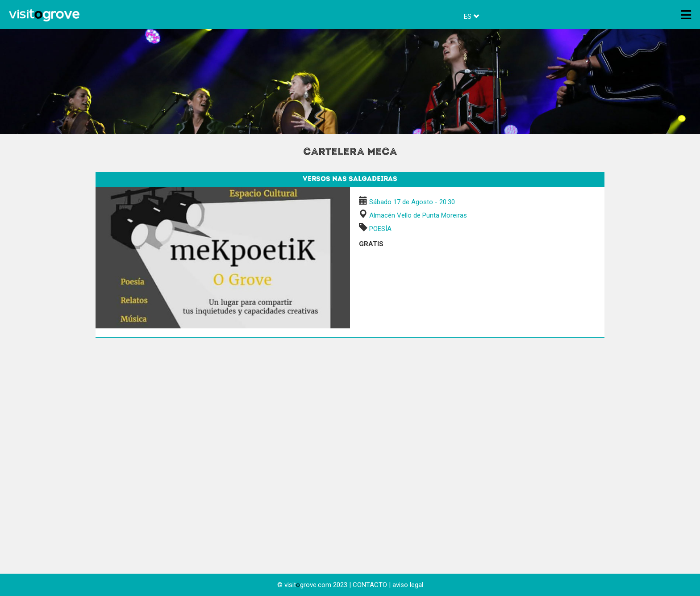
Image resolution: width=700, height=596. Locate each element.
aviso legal (408, 585)
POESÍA (380, 229)
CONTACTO (370, 585)
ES (471, 17)
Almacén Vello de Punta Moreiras (418, 215)
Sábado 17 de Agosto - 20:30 (412, 202)
